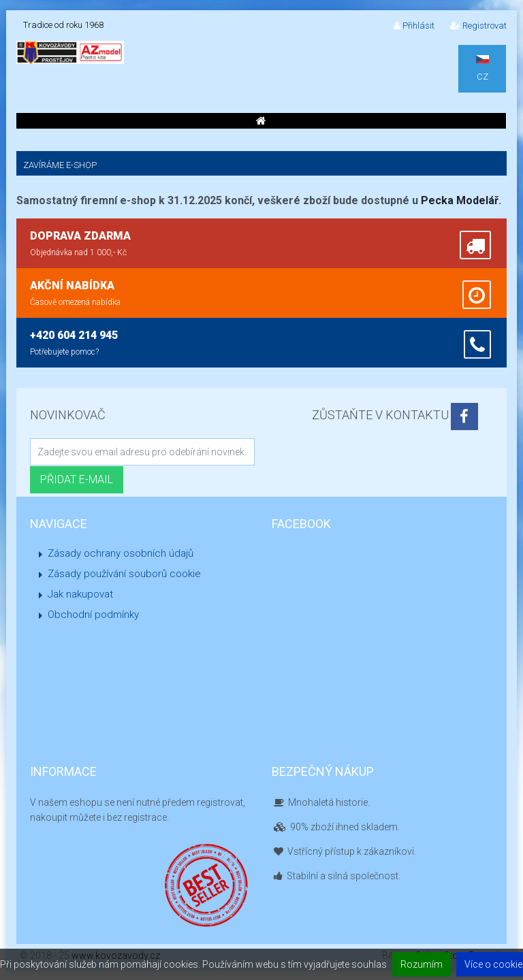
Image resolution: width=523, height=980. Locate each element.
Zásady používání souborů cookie (124, 574)
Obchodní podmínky (93, 615)
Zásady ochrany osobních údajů (121, 553)
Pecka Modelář (460, 200)
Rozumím (422, 964)
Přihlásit (414, 26)
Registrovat (478, 26)
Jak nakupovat (80, 594)
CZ (482, 68)
